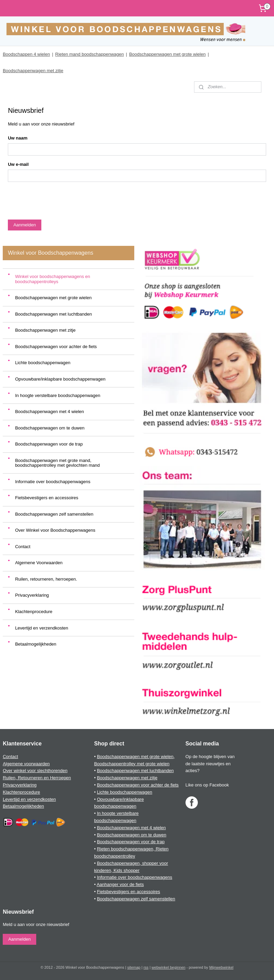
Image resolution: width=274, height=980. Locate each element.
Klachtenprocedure (34, 612)
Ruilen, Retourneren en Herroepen (37, 778)
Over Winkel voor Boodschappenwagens (55, 530)
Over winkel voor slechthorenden (35, 771)
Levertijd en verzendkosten (42, 628)
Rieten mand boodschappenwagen (90, 54)
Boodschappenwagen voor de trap (49, 444)
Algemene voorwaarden (26, 764)
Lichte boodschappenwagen (43, 363)
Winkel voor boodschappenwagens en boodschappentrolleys (53, 279)
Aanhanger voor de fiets (120, 884)
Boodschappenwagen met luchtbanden (53, 314)
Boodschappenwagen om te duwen (50, 428)
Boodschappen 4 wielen (26, 54)
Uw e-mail (18, 164)
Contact (23, 547)
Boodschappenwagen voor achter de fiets (56, 347)
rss (146, 967)
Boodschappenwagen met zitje (33, 71)
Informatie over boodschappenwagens (53, 482)
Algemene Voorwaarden (39, 563)
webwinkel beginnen (169, 967)
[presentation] (60, 201)
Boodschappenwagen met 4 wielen (50, 412)
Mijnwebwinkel (221, 967)
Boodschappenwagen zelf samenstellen (54, 514)
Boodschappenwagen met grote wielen (167, 54)
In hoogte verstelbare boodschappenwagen (58, 395)
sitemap (134, 967)
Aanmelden (25, 225)
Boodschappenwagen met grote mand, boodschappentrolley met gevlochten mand (57, 463)
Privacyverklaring (32, 595)
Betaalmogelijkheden (36, 644)
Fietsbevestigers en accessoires (47, 498)
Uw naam (18, 138)
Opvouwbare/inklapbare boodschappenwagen (60, 379)
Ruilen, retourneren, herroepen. (46, 579)
